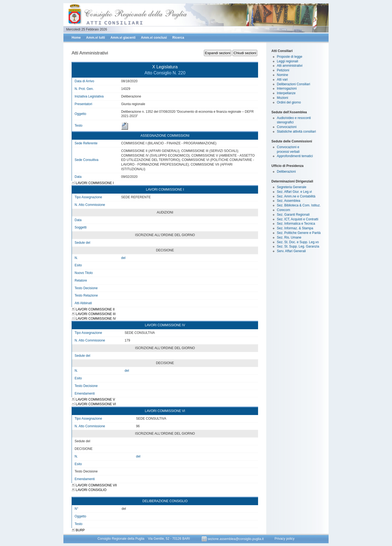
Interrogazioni (287, 89)
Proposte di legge (290, 57)
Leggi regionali (287, 61)
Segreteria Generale (292, 187)
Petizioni (283, 70)
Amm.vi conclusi (154, 38)
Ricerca (178, 38)
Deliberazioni (286, 172)
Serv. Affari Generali (291, 251)
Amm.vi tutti (95, 38)
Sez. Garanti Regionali (293, 215)
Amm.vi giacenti (123, 38)
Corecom (284, 210)
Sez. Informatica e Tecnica (296, 224)
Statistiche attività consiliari (296, 132)
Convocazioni (287, 127)
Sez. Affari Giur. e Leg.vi (294, 192)
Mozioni (282, 98)
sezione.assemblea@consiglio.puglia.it (233, 539)
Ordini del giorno (289, 102)
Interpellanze (286, 93)
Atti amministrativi (290, 66)
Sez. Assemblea (289, 201)
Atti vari (282, 80)
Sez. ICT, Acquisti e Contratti (298, 219)
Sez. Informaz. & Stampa (295, 228)
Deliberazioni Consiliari (293, 84)
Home (76, 38)
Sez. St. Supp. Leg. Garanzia (298, 246)
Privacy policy (284, 539)
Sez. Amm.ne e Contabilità (296, 196)
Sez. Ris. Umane (289, 237)
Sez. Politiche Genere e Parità (299, 233)
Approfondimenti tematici (295, 156)
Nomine (282, 75)
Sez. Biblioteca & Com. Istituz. (299, 205)
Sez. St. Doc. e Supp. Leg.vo (298, 242)
